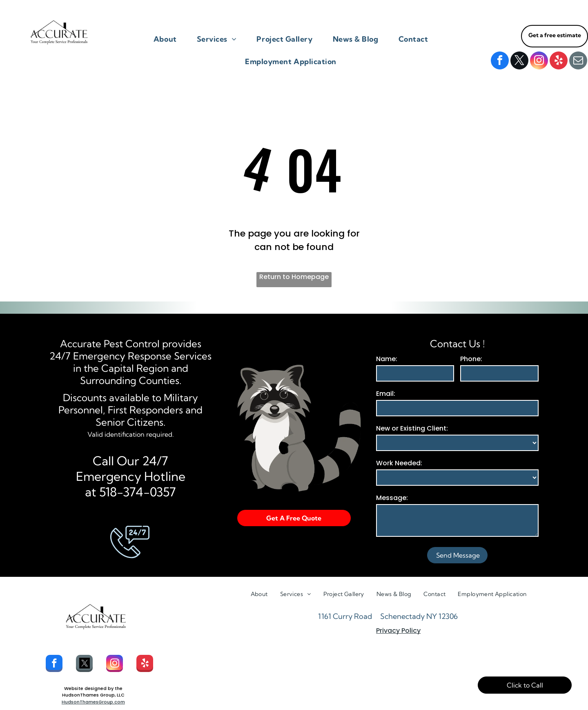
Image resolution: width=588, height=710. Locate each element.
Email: (386, 394)
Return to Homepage (294, 277)
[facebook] (500, 61)
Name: (387, 359)
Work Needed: (399, 463)
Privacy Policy (398, 631)
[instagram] (539, 61)
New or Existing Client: (412, 428)
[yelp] (559, 61)
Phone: (471, 359)
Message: (392, 498)
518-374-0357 (138, 492)
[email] (578, 61)
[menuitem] (168, 39)
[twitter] (519, 61)
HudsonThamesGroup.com (93, 702)
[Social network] (84, 664)
